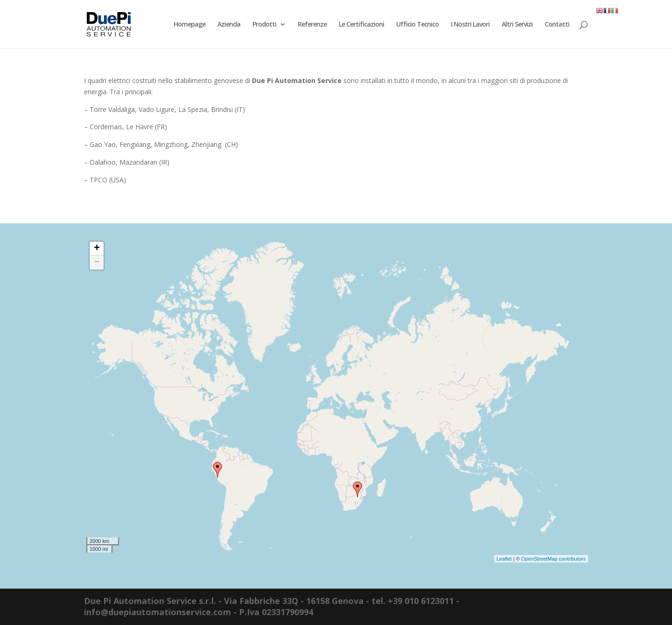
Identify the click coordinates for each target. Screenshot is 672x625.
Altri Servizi (517, 25)
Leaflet (504, 559)
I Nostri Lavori (470, 25)
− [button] (97, 263)
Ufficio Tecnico (417, 25)
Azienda (229, 25)
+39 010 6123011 (421, 601)
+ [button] (97, 249)
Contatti (557, 25)
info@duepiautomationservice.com (157, 612)
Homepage (189, 25)
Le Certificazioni (361, 25)
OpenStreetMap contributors (553, 559)
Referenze (312, 25)
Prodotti (264, 25)
